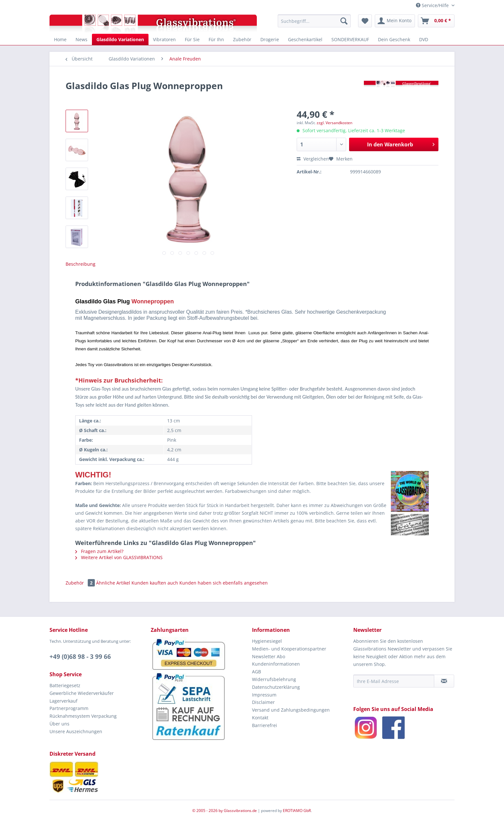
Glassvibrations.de (240, 811)
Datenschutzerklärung (276, 687)
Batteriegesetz (65, 685)
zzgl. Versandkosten (334, 123)
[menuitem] (314, 21)
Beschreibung (81, 264)
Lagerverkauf (63, 701)
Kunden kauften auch (155, 583)
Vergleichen (313, 159)
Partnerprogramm (69, 708)
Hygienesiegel (267, 641)
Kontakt (260, 718)
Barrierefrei (265, 725)
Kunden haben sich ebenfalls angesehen (224, 583)
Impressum (264, 695)
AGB (256, 672)
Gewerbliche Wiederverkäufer (82, 693)
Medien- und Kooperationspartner (289, 649)
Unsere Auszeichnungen (76, 731)
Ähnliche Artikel (113, 583)
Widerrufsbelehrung (274, 679)
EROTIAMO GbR (297, 811)
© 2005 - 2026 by (208, 811)
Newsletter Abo (269, 656)
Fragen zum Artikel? (99, 551)
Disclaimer (263, 702)
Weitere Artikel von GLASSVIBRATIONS (119, 557)
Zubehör (81, 583)
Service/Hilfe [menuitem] (433, 5)
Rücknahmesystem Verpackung (83, 716)
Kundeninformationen (276, 664)
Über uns (59, 724)
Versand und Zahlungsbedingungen (291, 710)
